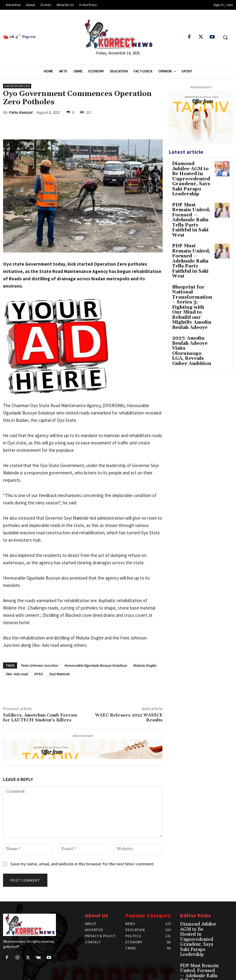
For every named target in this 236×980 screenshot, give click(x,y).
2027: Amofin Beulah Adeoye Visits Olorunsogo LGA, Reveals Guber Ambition (192, 290)
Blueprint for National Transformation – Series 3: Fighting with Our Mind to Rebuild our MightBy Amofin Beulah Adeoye (190, 258)
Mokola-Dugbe (145, 665)
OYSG (38, 674)
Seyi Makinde (59, 674)
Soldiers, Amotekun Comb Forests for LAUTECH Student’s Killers (40, 718)
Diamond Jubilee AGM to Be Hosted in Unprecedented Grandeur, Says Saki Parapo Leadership (192, 172)
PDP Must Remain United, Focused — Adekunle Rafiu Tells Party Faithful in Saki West (191, 199)
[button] (225, 37)
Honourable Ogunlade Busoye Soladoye (96, 665)
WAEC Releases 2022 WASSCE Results (129, 718)
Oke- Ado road (17, 674)
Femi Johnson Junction (39, 665)
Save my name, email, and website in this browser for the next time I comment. (82, 864)
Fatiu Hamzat (21, 112)
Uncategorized (17, 86)
